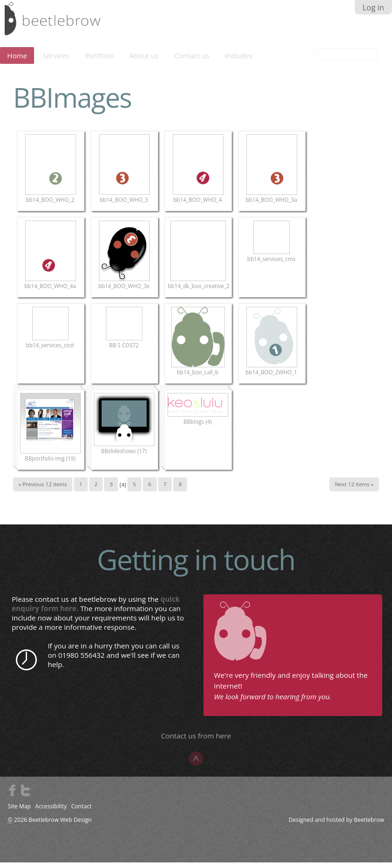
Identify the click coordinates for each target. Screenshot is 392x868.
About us (144, 62)
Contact (81, 812)
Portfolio (99, 62)
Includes (239, 62)
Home (17, 62)
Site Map (19, 812)
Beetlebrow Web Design (60, 826)
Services (56, 62)
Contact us (192, 62)
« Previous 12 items (42, 490)
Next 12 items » (354, 490)
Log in (374, 7)
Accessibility (51, 812)
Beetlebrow (369, 826)
